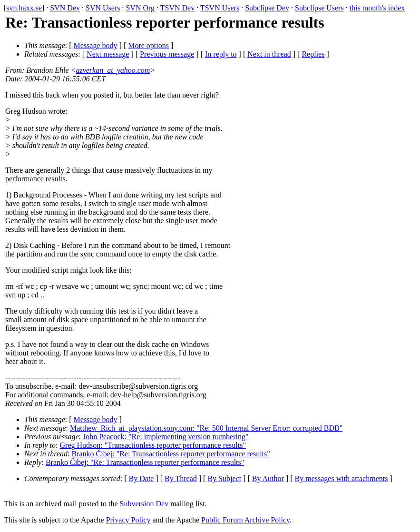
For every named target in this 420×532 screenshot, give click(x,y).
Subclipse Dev (267, 8)
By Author (268, 478)
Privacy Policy (128, 520)
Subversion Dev (144, 504)
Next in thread (269, 54)
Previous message (167, 54)
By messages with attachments (342, 478)
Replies (313, 54)
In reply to (221, 54)
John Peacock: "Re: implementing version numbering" (166, 437)
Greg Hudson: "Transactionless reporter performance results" (153, 445)
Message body (96, 45)
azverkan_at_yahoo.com (113, 70)
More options (148, 45)
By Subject (224, 478)
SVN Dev (65, 8)
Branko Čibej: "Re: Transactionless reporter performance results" (171, 454)
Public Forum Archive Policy (245, 520)
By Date (142, 478)
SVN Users (103, 8)
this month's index (377, 8)
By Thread (181, 478)
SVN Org (140, 8)
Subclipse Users (319, 8)
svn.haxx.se (24, 8)
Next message (108, 54)
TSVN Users (220, 8)
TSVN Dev (177, 8)
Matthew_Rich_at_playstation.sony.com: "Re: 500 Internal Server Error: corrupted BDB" (206, 428)
